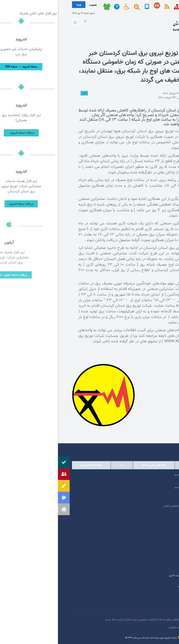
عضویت (35, 5)
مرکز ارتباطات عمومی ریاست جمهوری (137, 475)
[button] (6, 509)
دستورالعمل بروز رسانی (142, 628)
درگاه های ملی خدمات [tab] (96, 465)
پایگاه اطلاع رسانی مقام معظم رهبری (137, 487)
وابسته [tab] (129, 465)
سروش (137, 609)
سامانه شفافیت (119, 628)
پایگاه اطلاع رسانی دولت (144, 493)
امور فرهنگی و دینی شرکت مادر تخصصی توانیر (131, 506)
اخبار (26, 93)
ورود (21, 5)
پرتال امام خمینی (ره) (145, 481)
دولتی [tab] (153, 465)
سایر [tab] (64, 465)
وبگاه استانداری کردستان (144, 500)
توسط (151, 94)
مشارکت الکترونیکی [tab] (33, 465)
